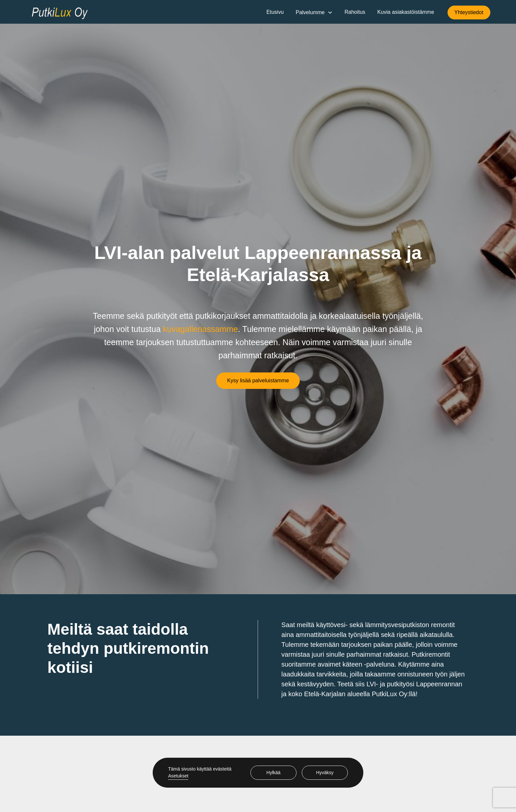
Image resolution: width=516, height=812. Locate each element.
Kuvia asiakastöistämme (406, 12)
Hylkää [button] (274, 773)
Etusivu (275, 12)
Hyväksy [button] (325, 773)
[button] (314, 13)
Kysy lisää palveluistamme (258, 381)
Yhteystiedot (469, 12)
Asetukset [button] (178, 776)
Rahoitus (355, 12)
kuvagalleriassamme (200, 329)
